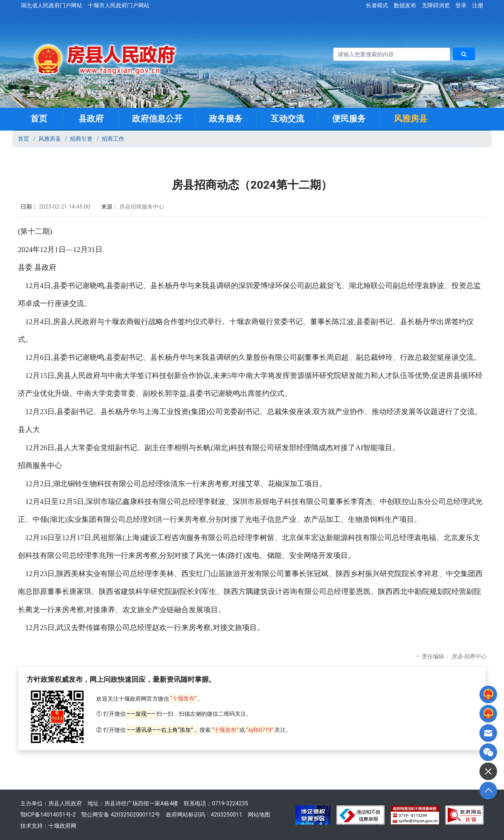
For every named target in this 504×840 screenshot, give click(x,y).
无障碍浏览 (436, 5)
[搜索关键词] (392, 54)
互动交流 (287, 119)
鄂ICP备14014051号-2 (48, 815)
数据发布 (405, 5)
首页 (39, 119)
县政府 (91, 119)
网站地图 (259, 815)
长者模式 (377, 5)
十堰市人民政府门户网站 (119, 5)
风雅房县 (411, 119)
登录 (461, 5)
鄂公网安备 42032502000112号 (121, 815)
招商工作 (113, 139)
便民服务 (349, 119)
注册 (478, 5)
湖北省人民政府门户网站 (51, 5)
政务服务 (226, 119)
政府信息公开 (157, 119)
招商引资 (81, 139)
